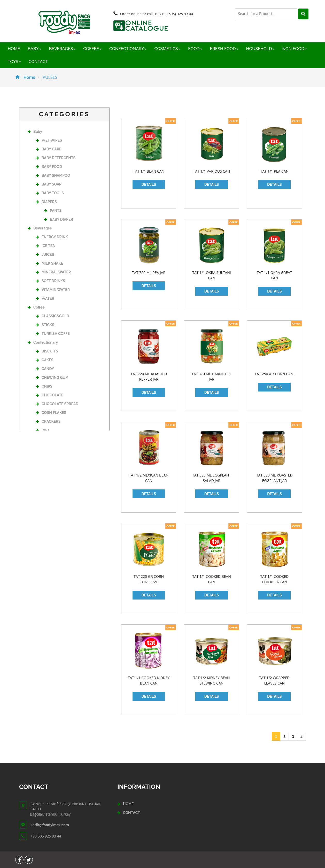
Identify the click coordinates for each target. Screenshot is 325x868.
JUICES (45, 255)
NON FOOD (294, 49)
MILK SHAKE (49, 263)
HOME (14, 49)
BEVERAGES (62, 49)
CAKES (45, 360)
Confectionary (43, 342)
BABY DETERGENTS (56, 158)
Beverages (40, 228)
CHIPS (44, 386)
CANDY (45, 369)
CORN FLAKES (51, 413)
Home (25, 77)
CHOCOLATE (50, 395)
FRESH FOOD (224, 49)
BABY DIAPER (59, 219)
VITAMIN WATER (53, 290)
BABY (35, 49)
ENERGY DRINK (52, 237)
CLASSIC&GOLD (53, 316)
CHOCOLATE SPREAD (57, 404)
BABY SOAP (49, 184)
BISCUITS (47, 351)
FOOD (195, 49)
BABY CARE (49, 149)
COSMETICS (167, 49)
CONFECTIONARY (128, 49)
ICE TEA (45, 246)
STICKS (45, 325)
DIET (43, 430)
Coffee (36, 307)
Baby (35, 132)
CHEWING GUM (52, 378)
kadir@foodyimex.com (50, 825)
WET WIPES (49, 140)
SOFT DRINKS (51, 281)
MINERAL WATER (53, 272)
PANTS (53, 211)
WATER (45, 298)
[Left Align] (303, 14)
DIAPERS (46, 202)
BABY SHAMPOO (53, 175)
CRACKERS (48, 421)
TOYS (14, 62)
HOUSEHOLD (260, 49)
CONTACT (38, 62)
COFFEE (92, 49)
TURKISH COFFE (53, 334)
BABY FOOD (49, 167)
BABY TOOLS (50, 193)
